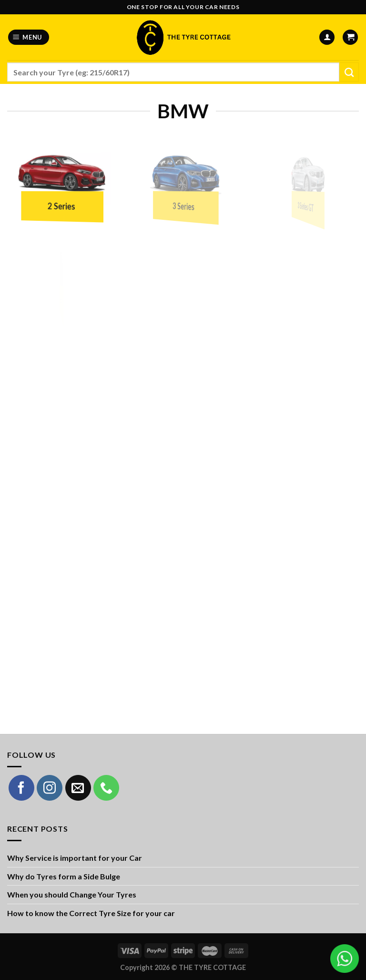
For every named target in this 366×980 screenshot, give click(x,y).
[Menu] (29, 37)
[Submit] (349, 72)
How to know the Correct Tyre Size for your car (91, 913)
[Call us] (106, 788)
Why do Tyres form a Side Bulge (64, 876)
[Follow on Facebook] (21, 788)
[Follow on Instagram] (50, 788)
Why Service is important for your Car (75, 858)
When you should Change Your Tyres (72, 894)
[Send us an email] (78, 788)
